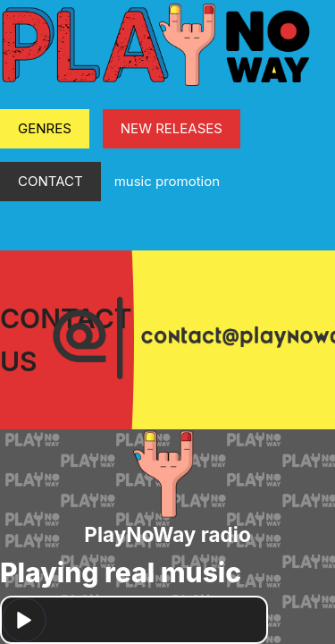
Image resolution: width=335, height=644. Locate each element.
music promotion (167, 181)
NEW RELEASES (172, 128)
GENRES (45, 128)
